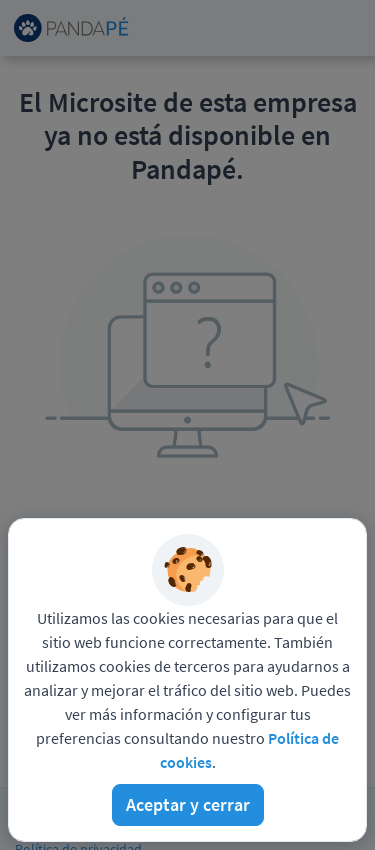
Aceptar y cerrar (188, 804)
